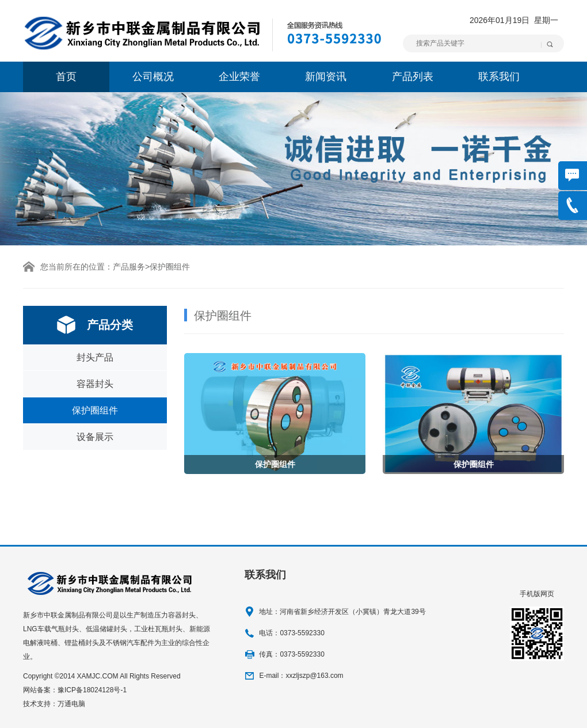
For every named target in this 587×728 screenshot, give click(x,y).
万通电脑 (71, 704)
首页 (66, 77)
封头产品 (95, 357)
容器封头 (95, 384)
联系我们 (499, 77)
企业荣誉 (239, 77)
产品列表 (413, 77)
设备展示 (95, 437)
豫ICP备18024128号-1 (92, 690)
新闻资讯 (326, 77)
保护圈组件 (95, 410)
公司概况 (153, 77)
